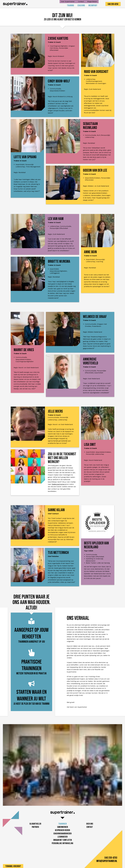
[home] (15, 4)
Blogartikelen (92, 2)
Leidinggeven (62, 837)
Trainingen (62, 824)
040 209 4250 (113, 4)
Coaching (81, 6)
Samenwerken (62, 827)
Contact (81, 2)
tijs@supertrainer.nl (59, 484)
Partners (35, 827)
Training (70, 6)
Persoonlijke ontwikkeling (62, 843)
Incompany (93, 6)
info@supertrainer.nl (107, 861)
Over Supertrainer (68, 2)
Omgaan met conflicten (62, 840)
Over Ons (90, 824)
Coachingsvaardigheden (62, 834)
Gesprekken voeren (62, 830)
